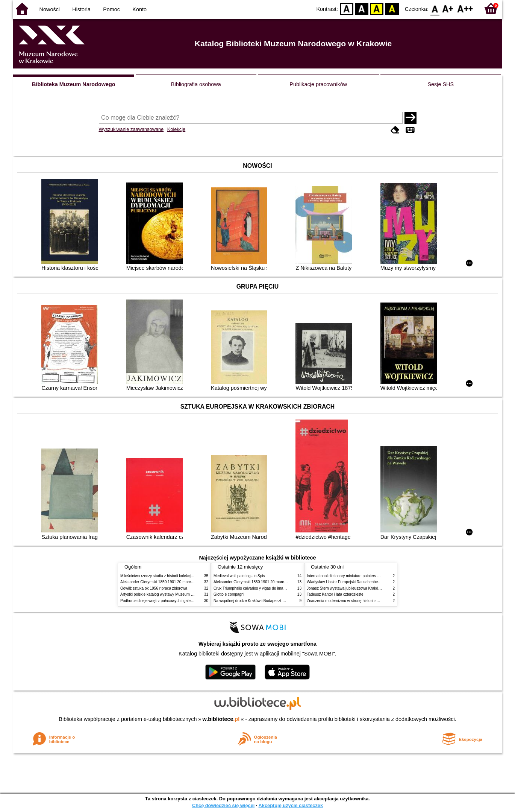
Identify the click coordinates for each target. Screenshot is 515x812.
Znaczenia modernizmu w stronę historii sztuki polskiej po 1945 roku (364, 601)
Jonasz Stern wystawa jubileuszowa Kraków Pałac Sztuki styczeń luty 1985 (370, 588)
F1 (448, 8)
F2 (465, 8)
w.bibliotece (221, 719)
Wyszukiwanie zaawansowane (131, 129)
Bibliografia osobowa (196, 84)
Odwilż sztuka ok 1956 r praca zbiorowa (154, 588)
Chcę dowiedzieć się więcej (223, 805)
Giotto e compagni (229, 594)
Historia (81, 9)
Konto (139, 9)
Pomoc (111, 9)
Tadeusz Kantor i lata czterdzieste (335, 594)
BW (362, 8)
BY (392, 8)
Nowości (50, 9)
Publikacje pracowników (318, 84)
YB (377, 8)
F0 (435, 8)
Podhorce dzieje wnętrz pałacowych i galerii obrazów (165, 601)
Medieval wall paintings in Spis (239, 576)
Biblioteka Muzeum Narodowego (73, 84)
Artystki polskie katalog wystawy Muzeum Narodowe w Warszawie (176, 594)
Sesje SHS (441, 84)
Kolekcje (176, 129)
